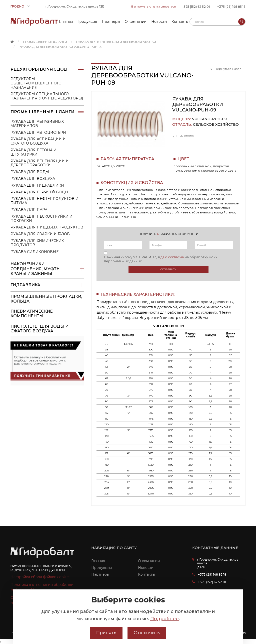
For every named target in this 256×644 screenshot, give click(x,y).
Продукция (101, 568)
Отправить (168, 269)
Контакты (146, 574)
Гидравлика (47, 285)
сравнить (183, 136)
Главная (98, 561)
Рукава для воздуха (33, 179)
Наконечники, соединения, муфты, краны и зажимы (47, 269)
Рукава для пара (29, 210)
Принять (106, 633)
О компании (149, 561)
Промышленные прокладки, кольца (46, 299)
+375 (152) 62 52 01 (212, 582)
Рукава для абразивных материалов (37, 124)
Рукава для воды (30, 172)
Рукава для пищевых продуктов (47, 227)
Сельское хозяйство (216, 125)
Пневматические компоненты (32, 314)
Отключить (147, 633)
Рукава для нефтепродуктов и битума (44, 201)
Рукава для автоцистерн (38, 133)
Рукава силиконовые (34, 252)
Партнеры (100, 574)
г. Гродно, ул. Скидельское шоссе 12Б (75, 6)
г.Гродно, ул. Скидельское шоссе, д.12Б (218, 563)
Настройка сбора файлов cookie (40, 577)
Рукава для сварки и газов (40, 234)
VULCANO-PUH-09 (209, 119)
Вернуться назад (228, 69)
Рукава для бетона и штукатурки (33, 152)
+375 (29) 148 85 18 (231, 7)
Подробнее (164, 619)
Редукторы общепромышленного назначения (36, 83)
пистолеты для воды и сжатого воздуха (39, 329)
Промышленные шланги (45, 42)
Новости (146, 568)
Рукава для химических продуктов (37, 243)
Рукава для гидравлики (37, 185)
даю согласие (172, 257)
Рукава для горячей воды (39, 192)
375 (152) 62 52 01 (197, 7)
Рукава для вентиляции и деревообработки (116, 42)
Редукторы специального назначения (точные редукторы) (47, 96)
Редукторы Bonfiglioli (47, 69)
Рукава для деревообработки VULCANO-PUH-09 (61, 47)
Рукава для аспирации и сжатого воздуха (38, 141)
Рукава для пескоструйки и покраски (41, 219)
